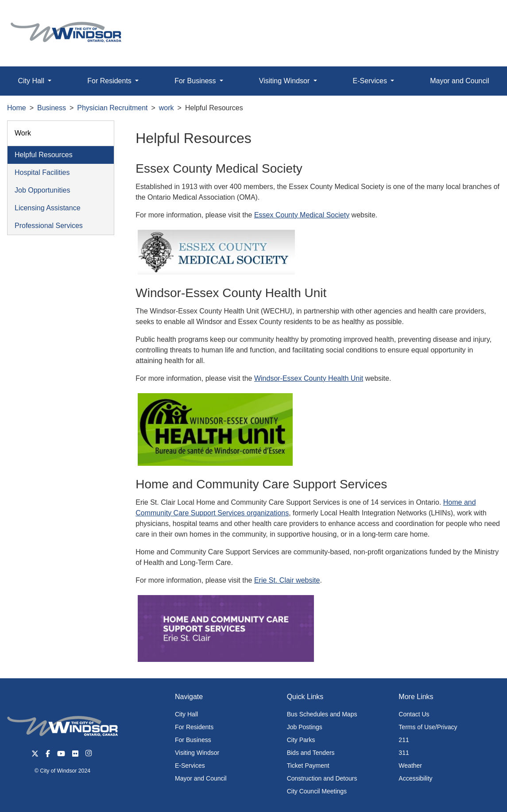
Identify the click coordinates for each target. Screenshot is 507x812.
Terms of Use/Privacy (428, 727)
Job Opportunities (42, 190)
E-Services (190, 766)
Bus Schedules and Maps (322, 714)
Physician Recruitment (112, 108)
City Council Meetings (317, 791)
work (166, 108)
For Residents (194, 727)
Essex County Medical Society (302, 215)
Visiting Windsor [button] (285, 81)
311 (404, 753)
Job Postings (305, 727)
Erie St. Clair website (287, 580)
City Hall (186, 714)
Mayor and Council (201, 778)
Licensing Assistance (48, 208)
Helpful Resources (44, 155)
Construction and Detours (322, 778)
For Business (193, 740)
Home (17, 108)
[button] (480, 16)
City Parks (301, 740)
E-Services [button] (371, 81)
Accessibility (415, 778)
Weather (410, 766)
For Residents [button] (110, 81)
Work (23, 133)
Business (52, 108)
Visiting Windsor (197, 753)
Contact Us (414, 714)
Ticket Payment (308, 766)
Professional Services (49, 226)
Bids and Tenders (311, 753)
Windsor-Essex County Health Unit (309, 378)
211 (404, 740)
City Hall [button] (32, 81)
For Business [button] (196, 81)
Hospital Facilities (42, 172)
